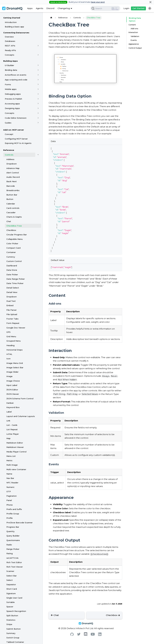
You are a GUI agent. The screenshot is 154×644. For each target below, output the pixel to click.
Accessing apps (12, 104)
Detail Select (13, 288)
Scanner (10, 571)
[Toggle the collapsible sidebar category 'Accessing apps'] (38, 104)
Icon (8, 359)
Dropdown (12, 164)
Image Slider (12, 372)
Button (10, 199)
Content (132, 22)
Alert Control (13, 173)
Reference (9, 150)
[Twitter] (79, 635)
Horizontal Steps (15, 350)
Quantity (10, 531)
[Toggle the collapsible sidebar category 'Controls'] (38, 155)
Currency (11, 257)
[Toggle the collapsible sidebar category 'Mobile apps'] (38, 89)
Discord (50, 8)
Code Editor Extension (16, 118)
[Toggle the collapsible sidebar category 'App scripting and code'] (38, 80)
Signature (11, 593)
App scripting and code (16, 80)
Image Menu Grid (15, 363)
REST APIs (10, 46)
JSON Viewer (13, 394)
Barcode (11, 186)
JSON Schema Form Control (20, 399)
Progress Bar (13, 527)
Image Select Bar (15, 367)
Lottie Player (13, 434)
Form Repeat (13, 323)
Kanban (10, 403)
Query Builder (13, 536)
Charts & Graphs (14, 217)
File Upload (12, 314)
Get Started (138, 8)
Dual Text (11, 301)
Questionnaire (13, 540)
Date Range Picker (16, 279)
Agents (40, 8)
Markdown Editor (15, 443)
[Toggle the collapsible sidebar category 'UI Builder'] (38, 65)
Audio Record (13, 177)
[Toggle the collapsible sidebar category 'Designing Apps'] (38, 108)
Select (10, 580)
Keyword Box (13, 407)
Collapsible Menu (15, 239)
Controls (9, 155)
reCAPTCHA (12, 558)
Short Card (12, 589)
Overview (9, 37)
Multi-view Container (16, 469)
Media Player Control (16, 452)
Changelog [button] (64, 8)
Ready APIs (10, 50)
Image (9, 376)
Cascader (11, 212)
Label (9, 412)
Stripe (9, 624)
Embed (10, 305)
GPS (8, 332)
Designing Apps (12, 108)
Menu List (11, 456)
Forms (8, 84)
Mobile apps (11, 89)
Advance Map (13, 168)
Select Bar (12, 576)
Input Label (12, 385)
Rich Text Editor (14, 562)
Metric (9, 460)
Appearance (134, 41)
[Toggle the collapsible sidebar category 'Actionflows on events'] (38, 75)
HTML (9, 354)
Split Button (12, 616)
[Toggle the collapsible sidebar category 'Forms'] (38, 84)
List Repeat (12, 429)
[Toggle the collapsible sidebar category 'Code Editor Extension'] (38, 118)
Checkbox (11, 230)
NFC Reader (12, 483)
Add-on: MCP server (14, 130)
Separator (11, 584)
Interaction (133, 30)
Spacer (10, 607)
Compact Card (13, 248)
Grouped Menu (14, 341)
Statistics (11, 620)
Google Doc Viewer (16, 328)
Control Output (135, 45)
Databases (10, 41)
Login (126, 8)
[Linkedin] (100, 635)
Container (11, 252)
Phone (10, 505)
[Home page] (51, 18)
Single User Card (14, 598)
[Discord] (86, 635)
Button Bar (12, 195)
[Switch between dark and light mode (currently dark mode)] (150, 8)
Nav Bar (10, 478)
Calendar (11, 204)
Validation (135, 34)
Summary (11, 633)
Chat (9, 221)
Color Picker (12, 243)
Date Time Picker (15, 283)
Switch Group (13, 638)
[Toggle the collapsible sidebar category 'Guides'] (38, 123)
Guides (8, 123)
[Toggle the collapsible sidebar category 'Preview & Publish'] (38, 99)
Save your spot (98, 2)
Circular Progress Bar (17, 235)
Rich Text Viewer (15, 567)
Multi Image (12, 465)
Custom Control (14, 261)
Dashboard (12, 266)
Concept (9, 134)
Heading (10, 345)
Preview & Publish (13, 99)
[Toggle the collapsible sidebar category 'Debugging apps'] (38, 94)
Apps (30, 8)
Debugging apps (13, 94)
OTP (9, 492)
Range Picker (13, 549)
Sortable (11, 602)
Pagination (12, 496)
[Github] (72, 635)
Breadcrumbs (13, 190)
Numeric (10, 487)
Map (8, 438)
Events (134, 37)
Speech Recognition (16, 611)
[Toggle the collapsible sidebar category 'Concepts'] (38, 55)
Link (8, 421)
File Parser (12, 310)
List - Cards (12, 425)
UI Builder (9, 65)
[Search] (105, 8)
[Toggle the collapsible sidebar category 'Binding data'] (38, 70)
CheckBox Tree (14, 226)
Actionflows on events (16, 75)
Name (9, 474)
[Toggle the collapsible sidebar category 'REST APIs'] (38, 46)
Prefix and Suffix (14, 509)
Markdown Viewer (15, 447)
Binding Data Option (137, 18)
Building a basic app (14, 27)
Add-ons (134, 26)
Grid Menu (11, 336)
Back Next (12, 181)
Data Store (12, 270)
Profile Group (13, 514)
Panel (9, 500)
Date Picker (12, 275)
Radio (9, 545)
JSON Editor (12, 390)
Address (10, 159)
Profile (10, 518)
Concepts (10, 55)
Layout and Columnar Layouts (21, 416)
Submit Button (14, 629)
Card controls (13, 208)
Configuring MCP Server (16, 139)
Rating (10, 553)
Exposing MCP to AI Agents (18, 143)
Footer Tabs (12, 319)
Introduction (11, 22)
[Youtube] (93, 635)
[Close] (150, 2)
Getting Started (12, 18)
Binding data (11, 70)
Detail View (12, 292)
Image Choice (13, 381)
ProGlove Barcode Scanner (19, 523)
